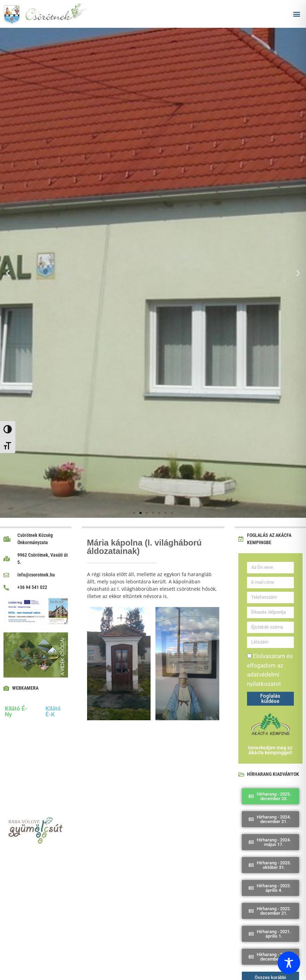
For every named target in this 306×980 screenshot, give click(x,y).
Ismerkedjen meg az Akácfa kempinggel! (270, 750)
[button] (297, 14)
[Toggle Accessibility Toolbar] (289, 963)
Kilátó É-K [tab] (53, 711)
